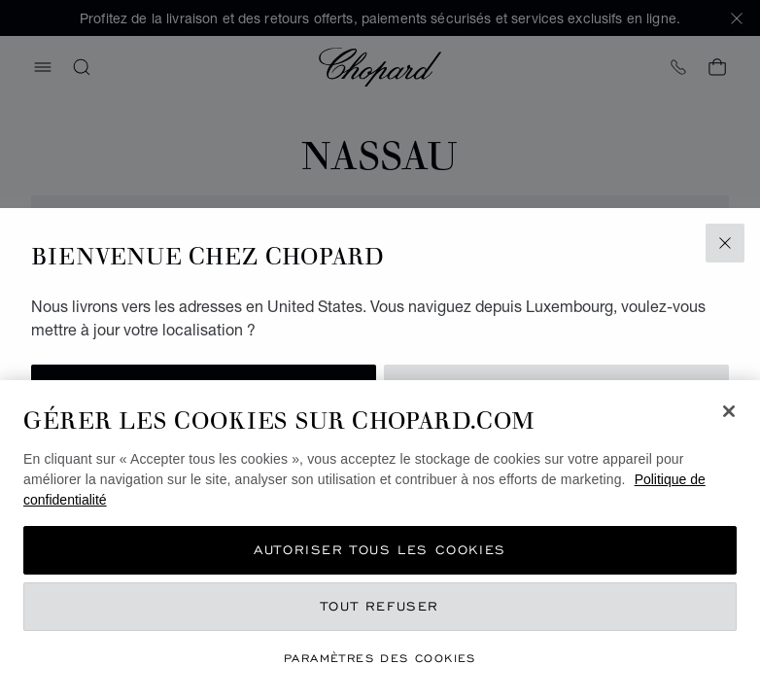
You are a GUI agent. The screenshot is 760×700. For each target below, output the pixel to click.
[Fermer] (729, 411)
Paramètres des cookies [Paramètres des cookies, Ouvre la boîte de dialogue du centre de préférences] (380, 658)
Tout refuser (380, 606)
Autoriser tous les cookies (380, 550)
